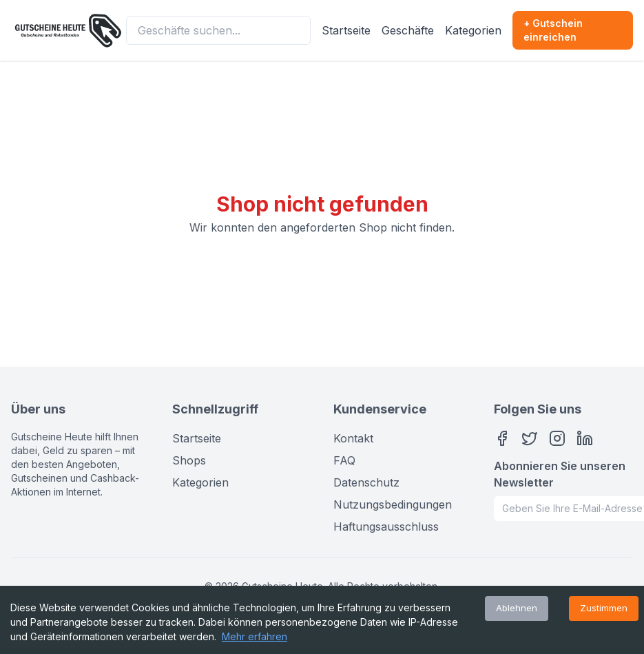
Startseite (346, 30)
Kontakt (353, 438)
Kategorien (473, 30)
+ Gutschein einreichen (553, 30)
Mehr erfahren (255, 636)
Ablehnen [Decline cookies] (517, 608)
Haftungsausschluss (386, 527)
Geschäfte (408, 30)
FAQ (344, 460)
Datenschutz (366, 482)
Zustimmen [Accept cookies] (604, 608)
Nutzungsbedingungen (393, 504)
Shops (189, 460)
